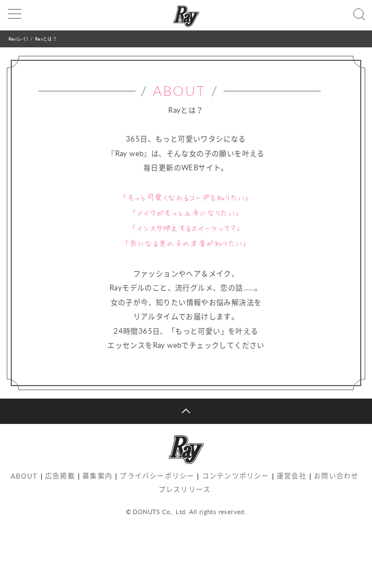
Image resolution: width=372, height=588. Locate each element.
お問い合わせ (336, 476)
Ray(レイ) (18, 39)
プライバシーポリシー (157, 476)
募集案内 (97, 476)
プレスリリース (185, 490)
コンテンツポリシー (236, 476)
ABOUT (24, 476)
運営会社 (292, 476)
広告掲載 (60, 476)
